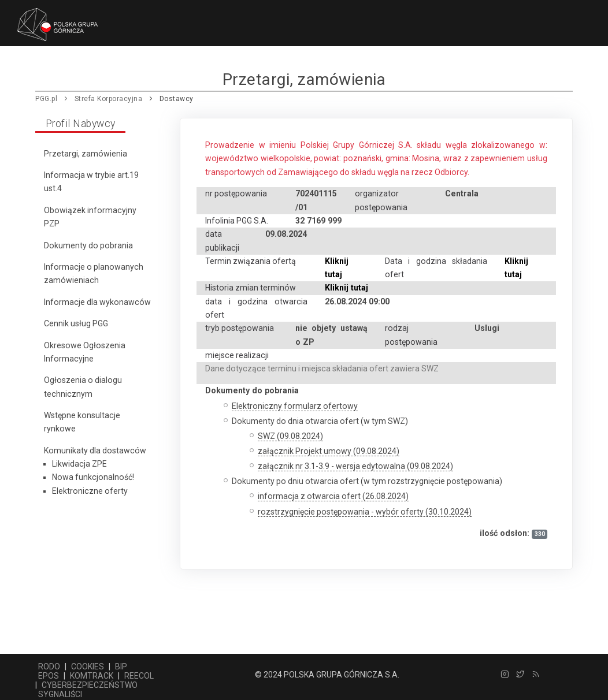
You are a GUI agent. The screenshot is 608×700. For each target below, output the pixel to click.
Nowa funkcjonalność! (93, 477)
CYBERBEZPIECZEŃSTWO (90, 685)
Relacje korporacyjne (484, 70)
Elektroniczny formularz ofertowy (295, 406)
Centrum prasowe (336, 70)
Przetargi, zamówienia (86, 154)
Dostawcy (142, 70)
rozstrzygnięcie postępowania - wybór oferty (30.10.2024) (365, 512)
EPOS (49, 676)
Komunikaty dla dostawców (95, 450)
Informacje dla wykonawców (97, 302)
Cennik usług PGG (76, 323)
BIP (121, 667)
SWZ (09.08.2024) (290, 436)
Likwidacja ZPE (79, 464)
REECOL (139, 676)
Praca (405, 70)
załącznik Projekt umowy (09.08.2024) (329, 451)
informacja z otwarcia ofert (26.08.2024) (333, 496)
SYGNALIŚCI (60, 694)
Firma (91, 70)
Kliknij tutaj (346, 288)
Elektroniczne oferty (90, 491)
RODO (49, 667)
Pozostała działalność (230, 70)
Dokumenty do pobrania (88, 245)
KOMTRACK (92, 676)
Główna (45, 70)
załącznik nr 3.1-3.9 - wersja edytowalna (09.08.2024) (355, 466)
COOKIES (88, 667)
